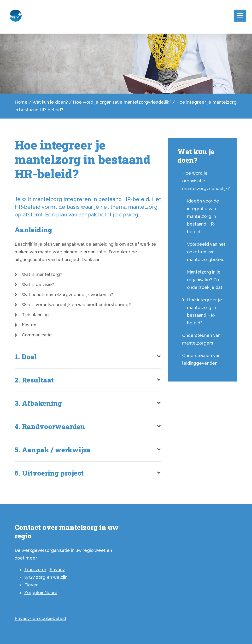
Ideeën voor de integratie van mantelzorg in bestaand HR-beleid (203, 216)
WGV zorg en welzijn (46, 577)
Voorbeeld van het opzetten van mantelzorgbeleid (206, 252)
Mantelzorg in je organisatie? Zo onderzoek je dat (205, 280)
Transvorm (35, 569)
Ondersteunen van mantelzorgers (201, 339)
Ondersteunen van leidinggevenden (201, 359)
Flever (31, 585)
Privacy (57, 569)
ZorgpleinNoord (41, 593)
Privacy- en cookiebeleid (40, 618)
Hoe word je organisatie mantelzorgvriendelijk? (122, 102)
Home (21, 102)
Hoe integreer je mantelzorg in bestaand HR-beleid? (205, 311)
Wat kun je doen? (50, 102)
